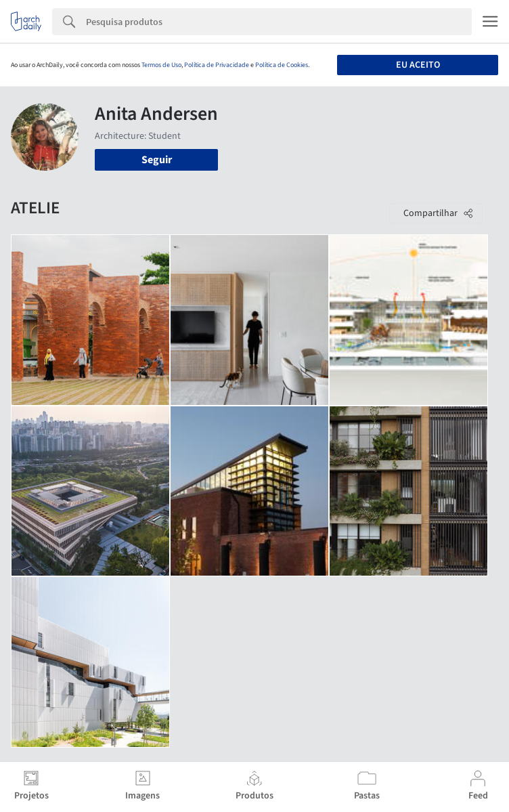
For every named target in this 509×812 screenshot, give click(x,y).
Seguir (157, 160)
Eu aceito (418, 65)
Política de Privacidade (217, 65)
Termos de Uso (161, 65)
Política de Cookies (282, 65)
